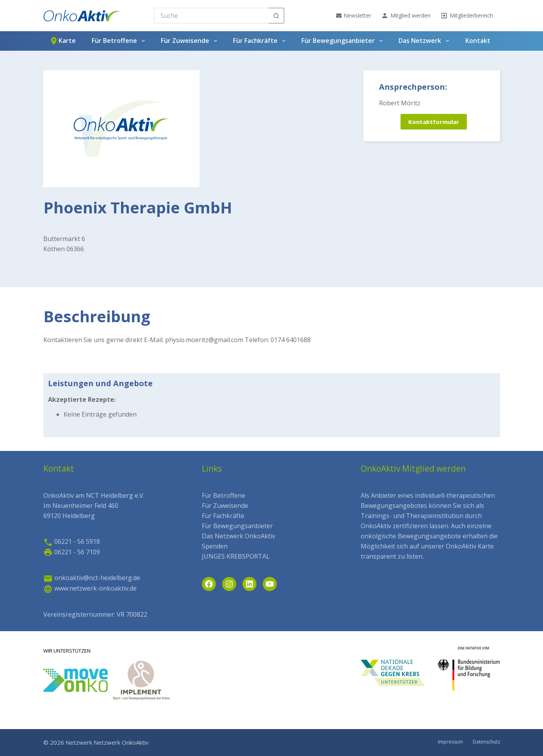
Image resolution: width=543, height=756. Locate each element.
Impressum (450, 742)
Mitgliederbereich (467, 16)
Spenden (215, 546)
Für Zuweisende (190, 41)
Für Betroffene (120, 41)
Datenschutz (486, 742)
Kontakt (478, 41)
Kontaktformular (434, 122)
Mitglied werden (406, 16)
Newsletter (354, 15)
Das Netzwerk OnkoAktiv (239, 536)
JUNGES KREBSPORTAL (236, 556)
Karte (62, 41)
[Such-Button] (276, 16)
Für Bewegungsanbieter (343, 41)
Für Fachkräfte (261, 41)
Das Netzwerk (425, 41)
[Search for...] (211, 16)
